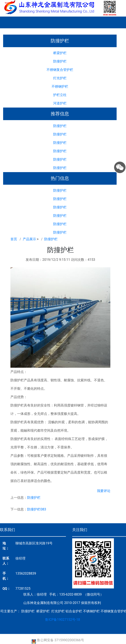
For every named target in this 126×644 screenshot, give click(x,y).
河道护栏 (60, 103)
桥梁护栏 (60, 53)
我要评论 (104, 491)
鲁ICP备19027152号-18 (62, 620)
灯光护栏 (60, 78)
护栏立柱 (60, 95)
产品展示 (29, 239)
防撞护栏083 (37, 509)
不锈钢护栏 (60, 86)
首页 (14, 239)
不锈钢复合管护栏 (60, 70)
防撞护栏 (60, 61)
